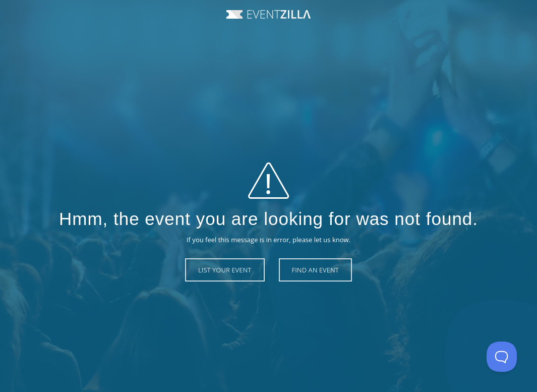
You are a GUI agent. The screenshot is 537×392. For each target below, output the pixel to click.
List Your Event (225, 270)
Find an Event (315, 270)
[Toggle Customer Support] (502, 357)
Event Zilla (268, 14)
